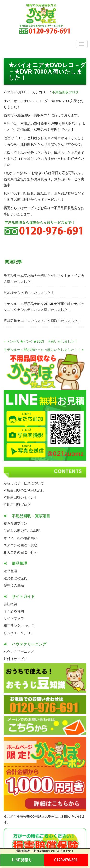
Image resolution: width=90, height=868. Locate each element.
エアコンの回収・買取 (20, 545)
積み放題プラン (15, 523)
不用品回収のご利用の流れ (24, 490)
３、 (30, 633)
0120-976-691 (66, 860)
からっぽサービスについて (24, 483)
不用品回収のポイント (20, 497)
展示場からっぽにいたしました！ (29, 293)
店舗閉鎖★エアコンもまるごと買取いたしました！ (42, 321)
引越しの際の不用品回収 (22, 531)
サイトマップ (14, 618)
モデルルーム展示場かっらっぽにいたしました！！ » (44, 350)
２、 (24, 633)
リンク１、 (12, 633)
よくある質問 (14, 611)
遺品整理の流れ (15, 578)
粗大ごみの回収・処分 (20, 552)
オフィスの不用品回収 (20, 538)
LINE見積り (22, 860)
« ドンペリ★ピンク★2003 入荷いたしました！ (41, 341)
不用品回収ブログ (65, 92)
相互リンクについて (19, 626)
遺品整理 (10, 571)
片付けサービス (15, 659)
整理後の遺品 (14, 585)
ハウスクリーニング (19, 651)
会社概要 (10, 604)
